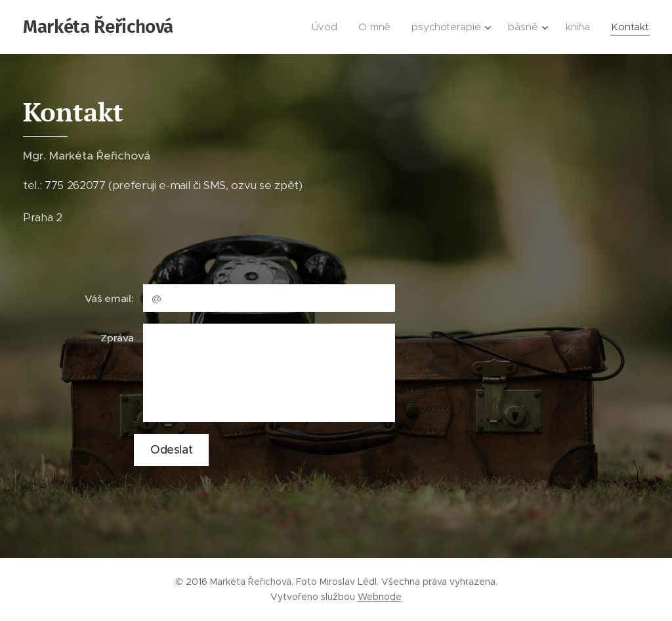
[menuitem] (330, 27)
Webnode (380, 597)
